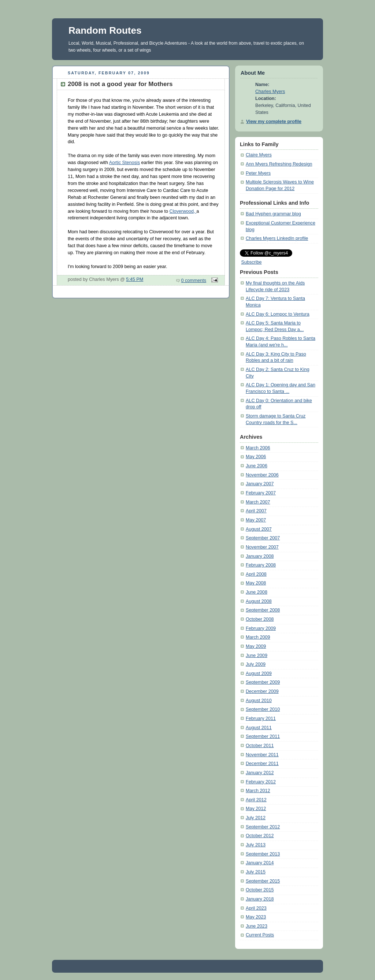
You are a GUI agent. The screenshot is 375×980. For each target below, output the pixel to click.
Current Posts (260, 935)
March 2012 (258, 791)
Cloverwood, (183, 211)
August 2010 (259, 701)
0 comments (194, 281)
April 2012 (256, 800)
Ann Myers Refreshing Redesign (279, 164)
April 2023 (256, 908)
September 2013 (263, 854)
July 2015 (256, 872)
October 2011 (260, 746)
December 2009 (262, 691)
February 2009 (261, 628)
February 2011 (261, 719)
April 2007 (256, 511)
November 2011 (262, 755)
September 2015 (263, 881)
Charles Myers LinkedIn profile (277, 238)
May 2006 (256, 457)
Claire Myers (259, 155)
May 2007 (256, 520)
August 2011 (259, 728)
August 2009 (259, 673)
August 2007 (259, 529)
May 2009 (256, 646)
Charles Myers (270, 92)
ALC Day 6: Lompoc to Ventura (278, 314)
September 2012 (263, 827)
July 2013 (256, 845)
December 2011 (262, 764)
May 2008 (256, 583)
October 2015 (260, 890)
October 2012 (260, 836)
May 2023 (256, 917)
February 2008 (261, 565)
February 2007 (261, 493)
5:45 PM (135, 279)
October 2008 (260, 619)
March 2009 (258, 637)
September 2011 (263, 736)
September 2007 (263, 538)
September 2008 (263, 610)
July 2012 (256, 818)
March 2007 (258, 502)
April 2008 (256, 574)
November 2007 (262, 547)
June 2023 (257, 926)
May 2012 (256, 809)
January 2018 (260, 899)
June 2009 (257, 656)
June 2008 (257, 592)
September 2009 (263, 682)
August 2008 (259, 601)
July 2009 (256, 664)
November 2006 (262, 475)
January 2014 (260, 863)
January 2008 (260, 556)
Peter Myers (258, 173)
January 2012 (260, 773)
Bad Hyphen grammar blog (273, 214)
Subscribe (252, 262)
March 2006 (258, 448)
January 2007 (260, 484)
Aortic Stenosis (125, 163)
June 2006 (257, 466)
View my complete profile (274, 122)
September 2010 (263, 709)
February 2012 (261, 782)
